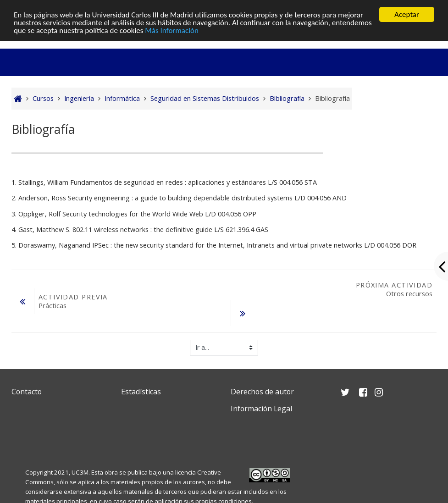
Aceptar (407, 14)
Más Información (172, 30)
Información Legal (261, 409)
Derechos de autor (262, 392)
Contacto (27, 392)
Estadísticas (141, 392)
